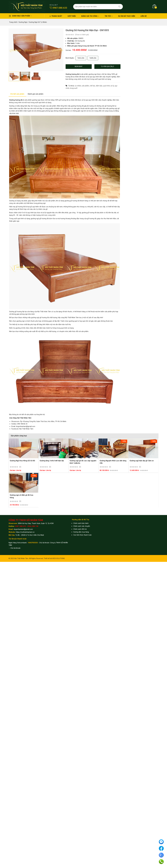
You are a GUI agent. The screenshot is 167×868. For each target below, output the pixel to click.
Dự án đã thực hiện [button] (127, 16)
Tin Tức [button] (109, 16)
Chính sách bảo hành (81, 523)
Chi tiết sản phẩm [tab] (17, 94)
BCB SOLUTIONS (59, 558)
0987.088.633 (58, 8)
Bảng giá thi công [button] (90, 16)
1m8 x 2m (93, 58)
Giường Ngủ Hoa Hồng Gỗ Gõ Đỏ (22, 461)
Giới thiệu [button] (72, 16)
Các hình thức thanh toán (82, 535)
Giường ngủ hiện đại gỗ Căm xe (142, 461)
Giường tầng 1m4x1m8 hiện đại (52, 461)
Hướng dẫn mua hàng (81, 532)
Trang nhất (56, 16)
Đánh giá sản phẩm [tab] (36, 94)
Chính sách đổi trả (80, 529)
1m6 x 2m (81, 58)
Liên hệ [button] (144, 16)
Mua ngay (79, 66)
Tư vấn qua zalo (107, 66)
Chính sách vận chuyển (82, 526)
